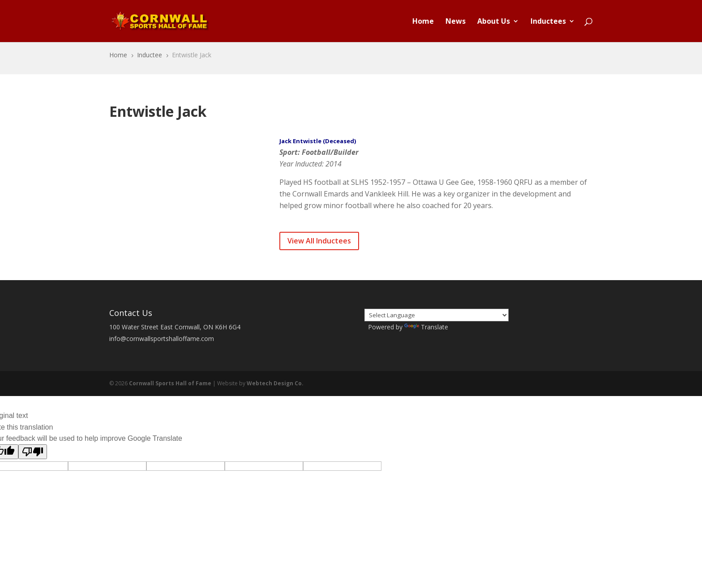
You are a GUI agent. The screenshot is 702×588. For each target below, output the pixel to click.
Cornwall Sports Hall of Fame (170, 383)
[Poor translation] (33, 452)
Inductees (548, 22)
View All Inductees (319, 241)
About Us (494, 22)
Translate (426, 327)
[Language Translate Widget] (437, 315)
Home (423, 22)
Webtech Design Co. (275, 383)
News (456, 22)
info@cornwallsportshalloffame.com (162, 339)
